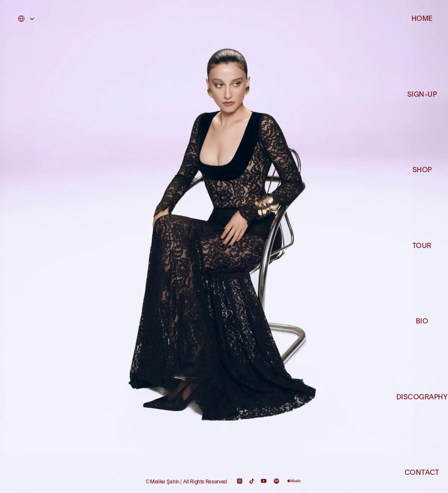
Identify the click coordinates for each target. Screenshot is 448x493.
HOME (422, 19)
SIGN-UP (422, 95)
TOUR (422, 246)
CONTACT (422, 473)
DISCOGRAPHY (422, 398)
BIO (422, 322)
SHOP (422, 170)
